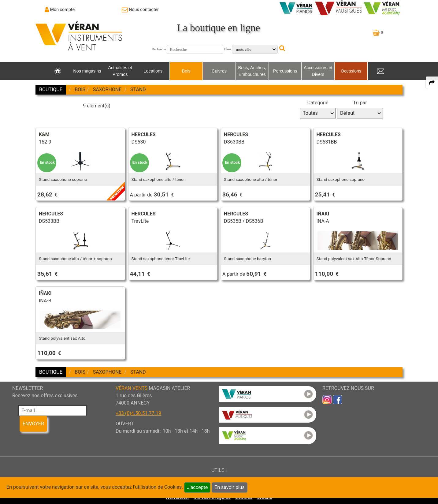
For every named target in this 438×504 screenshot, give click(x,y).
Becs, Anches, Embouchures (252, 71)
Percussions (285, 71)
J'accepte (197, 487)
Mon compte (63, 9)
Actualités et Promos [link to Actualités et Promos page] (120, 71)
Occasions (351, 71)
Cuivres (219, 71)
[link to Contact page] (140, 9)
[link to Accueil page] (58, 71)
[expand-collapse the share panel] (432, 83)
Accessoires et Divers (318, 71)
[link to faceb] (337, 399)
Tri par (360, 103)
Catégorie (318, 103)
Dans (228, 49)
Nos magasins (87, 71)
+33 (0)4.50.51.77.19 (138, 413)
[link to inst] (327, 399)
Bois (186, 71)
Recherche (159, 49)
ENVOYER (33, 424)
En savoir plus (230, 487)
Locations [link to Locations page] (153, 71)
